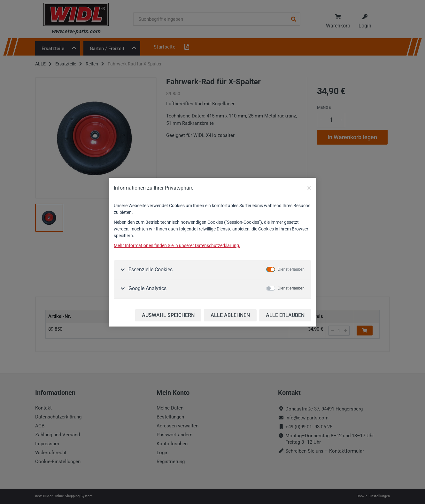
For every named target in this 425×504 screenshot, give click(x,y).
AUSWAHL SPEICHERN (168, 315)
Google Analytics (147, 288)
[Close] (309, 188)
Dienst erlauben (291, 269)
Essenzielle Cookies (150, 270)
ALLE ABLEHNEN (230, 315)
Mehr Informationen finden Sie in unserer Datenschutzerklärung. (177, 245)
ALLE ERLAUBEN (285, 315)
